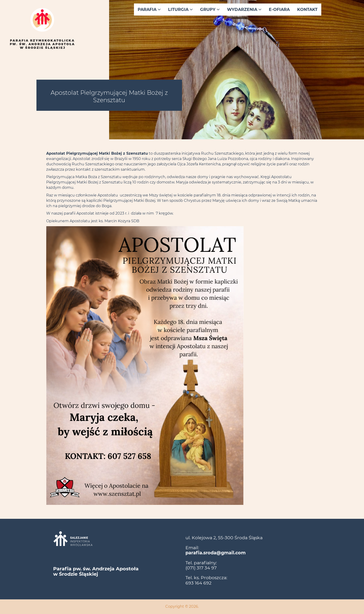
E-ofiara (279, 9)
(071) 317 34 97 (201, 568)
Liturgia (180, 9)
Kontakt (307, 9)
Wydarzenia (244, 9)
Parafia (149, 9)
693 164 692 (198, 583)
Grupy (210, 9)
